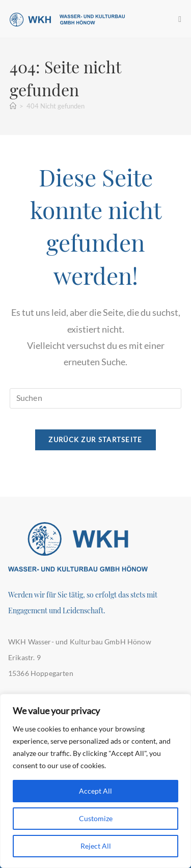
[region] (95, 781)
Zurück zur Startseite (95, 440)
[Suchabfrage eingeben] (96, 398)
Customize (96, 818)
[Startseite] (13, 106)
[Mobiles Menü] (180, 19)
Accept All (95, 791)
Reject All (96, 846)
